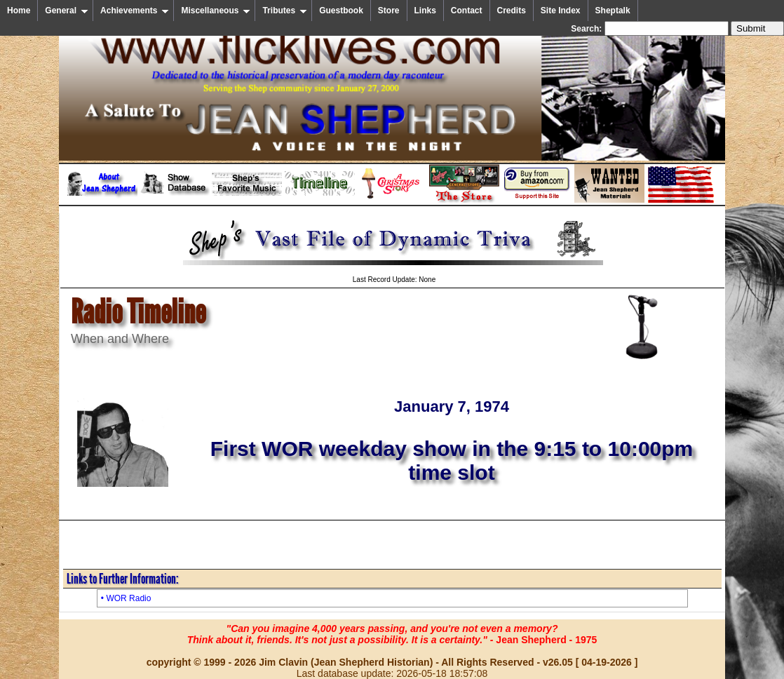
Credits (512, 11)
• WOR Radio (126, 598)
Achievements (135, 11)
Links (425, 11)
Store (389, 11)
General (67, 11)
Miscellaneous (216, 11)
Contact (467, 11)
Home (19, 11)
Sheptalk (613, 11)
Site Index (561, 11)
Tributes (285, 11)
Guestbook (341, 11)
